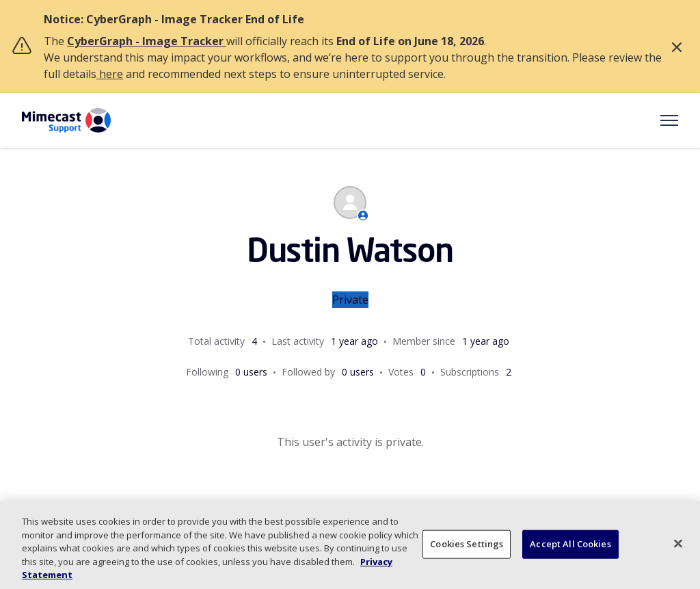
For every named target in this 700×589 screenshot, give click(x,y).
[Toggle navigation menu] (669, 120)
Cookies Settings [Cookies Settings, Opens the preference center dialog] (467, 544)
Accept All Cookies (570, 544)
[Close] (678, 544)
